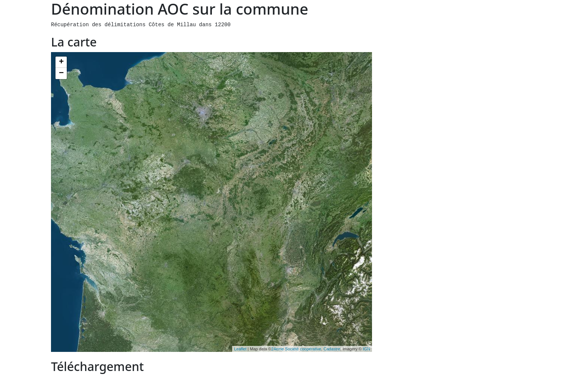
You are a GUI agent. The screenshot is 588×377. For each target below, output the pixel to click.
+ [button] (61, 62)
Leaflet (240, 349)
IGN (366, 349)
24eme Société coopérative (296, 349)
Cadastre (332, 349)
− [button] (61, 73)
